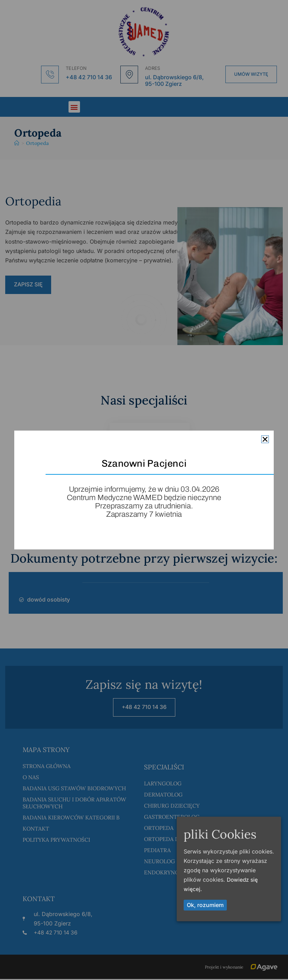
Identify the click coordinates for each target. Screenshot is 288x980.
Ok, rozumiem (205, 905)
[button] (265, 439)
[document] (144, 490)
